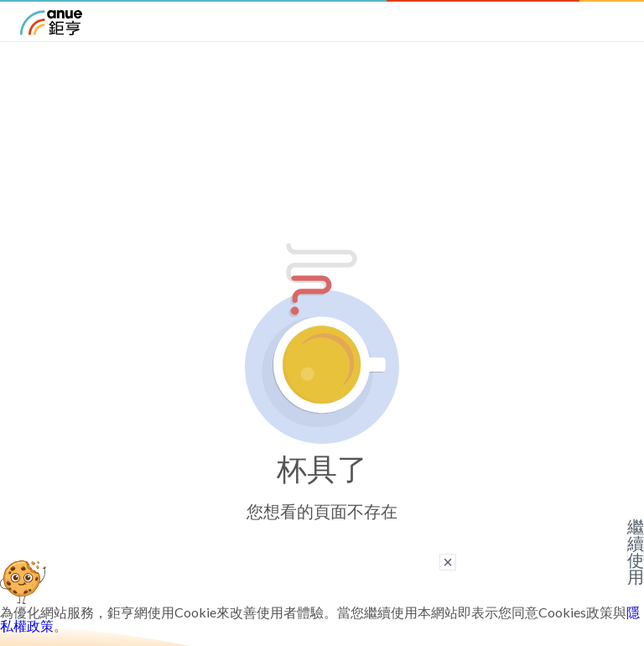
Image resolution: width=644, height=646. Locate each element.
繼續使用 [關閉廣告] (636, 552)
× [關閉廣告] (448, 562)
